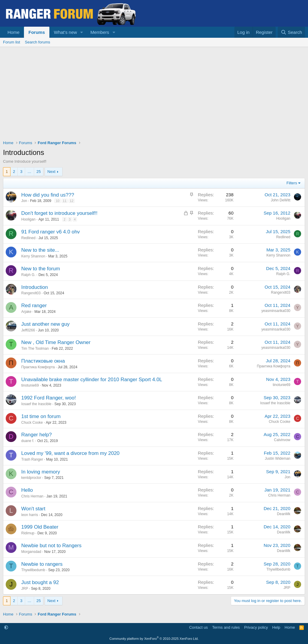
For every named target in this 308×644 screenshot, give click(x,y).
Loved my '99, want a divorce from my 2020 (70, 453)
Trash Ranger (32, 459)
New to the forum (41, 269)
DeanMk (284, 514)
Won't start (33, 509)
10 (57, 201)
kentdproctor (31, 478)
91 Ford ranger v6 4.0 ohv (51, 232)
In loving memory (41, 472)
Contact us (198, 627)
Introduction (35, 287)
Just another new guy (45, 324)
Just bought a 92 (40, 582)
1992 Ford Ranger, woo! (48, 398)
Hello (27, 490)
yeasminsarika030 (276, 311)
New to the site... (40, 250)
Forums (37, 32)
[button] (82, 32)
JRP (25, 589)
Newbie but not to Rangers (51, 546)
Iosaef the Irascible (36, 404)
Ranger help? (37, 435)
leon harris (30, 515)
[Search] (291, 32)
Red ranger (34, 306)
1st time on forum (41, 416)
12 (72, 201)
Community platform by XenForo (154, 639)
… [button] (29, 172)
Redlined (28, 238)
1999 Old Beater (40, 527)
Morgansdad (31, 552)
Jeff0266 (28, 330)
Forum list (12, 42)
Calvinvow (282, 440)
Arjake (26, 312)
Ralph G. (28, 275)
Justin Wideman (278, 459)
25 (39, 172)
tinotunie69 (30, 385)
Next (51, 172)
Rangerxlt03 (31, 293)
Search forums (38, 42)
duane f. (28, 441)
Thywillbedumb (33, 570)
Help (276, 627)
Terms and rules (226, 627)
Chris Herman (32, 496)
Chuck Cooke (32, 423)
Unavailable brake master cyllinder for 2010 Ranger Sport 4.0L (92, 380)
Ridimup (28, 533)
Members (100, 32)
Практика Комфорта (38, 367)
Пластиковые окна (43, 361)
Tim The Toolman (35, 349)
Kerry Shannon (33, 256)
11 (65, 201)
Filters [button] (292, 183)
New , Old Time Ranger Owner (56, 342)
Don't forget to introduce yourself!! (59, 213)
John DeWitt (281, 200)
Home (13, 32)
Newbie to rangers (42, 564)
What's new (65, 32)
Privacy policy (256, 627)
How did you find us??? (48, 195)
